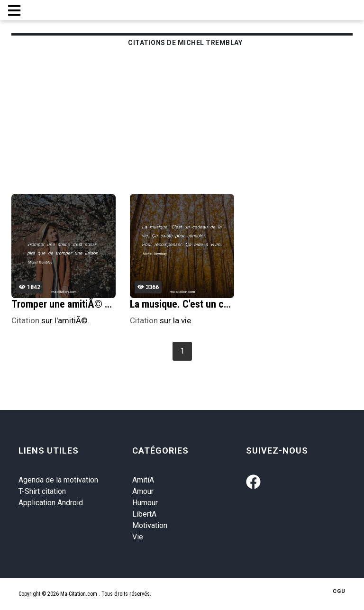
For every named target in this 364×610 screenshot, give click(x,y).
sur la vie (175, 320)
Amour (143, 491)
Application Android (51, 503)
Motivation (150, 525)
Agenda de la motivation (58, 480)
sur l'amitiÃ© (64, 320)
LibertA (144, 514)
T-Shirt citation (42, 491)
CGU (339, 591)
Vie (138, 537)
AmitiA (143, 480)
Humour (145, 503)
